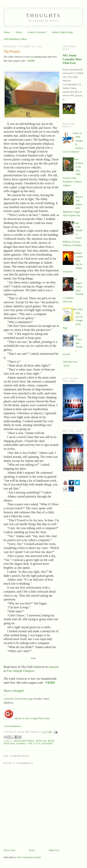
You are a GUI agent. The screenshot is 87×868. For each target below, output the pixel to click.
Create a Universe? (37, 32)
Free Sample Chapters (20, 671)
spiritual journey (15, 744)
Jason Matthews (24, 741)
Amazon (53, 667)
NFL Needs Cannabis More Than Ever (72, 59)
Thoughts (43, 16)
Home (7, 32)
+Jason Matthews (12, 726)
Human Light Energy (62, 32)
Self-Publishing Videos (15, 39)
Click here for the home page (18, 699)
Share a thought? (14, 691)
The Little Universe (40, 744)
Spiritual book (45, 741)
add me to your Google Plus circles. (27, 718)
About (19, 32)
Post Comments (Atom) (29, 857)
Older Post (54, 850)
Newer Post (9, 850)
